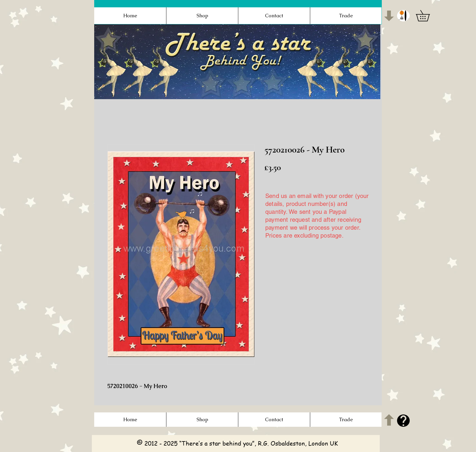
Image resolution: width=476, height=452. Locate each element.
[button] (403, 16)
